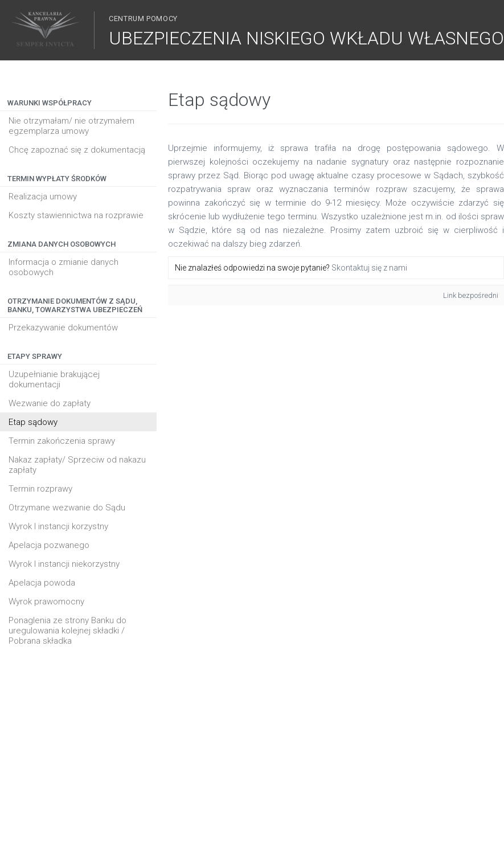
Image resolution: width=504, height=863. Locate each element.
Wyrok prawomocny (46, 602)
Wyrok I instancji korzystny (58, 526)
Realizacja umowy (43, 197)
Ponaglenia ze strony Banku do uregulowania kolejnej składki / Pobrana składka (67, 631)
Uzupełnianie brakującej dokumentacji (54, 379)
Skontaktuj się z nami (369, 268)
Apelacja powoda (42, 583)
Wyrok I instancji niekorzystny (64, 564)
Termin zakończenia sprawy (62, 441)
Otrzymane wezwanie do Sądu (67, 508)
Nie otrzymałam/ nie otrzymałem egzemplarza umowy (71, 126)
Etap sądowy (33, 422)
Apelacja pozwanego (49, 545)
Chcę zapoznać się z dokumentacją (77, 150)
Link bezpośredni (471, 295)
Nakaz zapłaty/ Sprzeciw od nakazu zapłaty (77, 465)
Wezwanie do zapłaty (50, 403)
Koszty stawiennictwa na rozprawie (76, 215)
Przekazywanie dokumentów (63, 328)
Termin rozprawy (40, 489)
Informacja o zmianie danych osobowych (63, 267)
